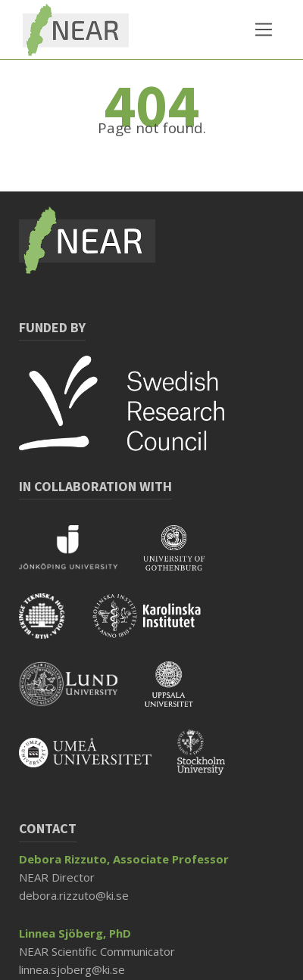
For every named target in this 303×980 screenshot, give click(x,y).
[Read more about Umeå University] (98, 762)
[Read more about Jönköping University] (81, 558)
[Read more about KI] (158, 626)
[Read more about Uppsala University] (180, 694)
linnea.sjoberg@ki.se (72, 969)
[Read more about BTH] (55, 626)
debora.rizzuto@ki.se (74, 895)
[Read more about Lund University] (82, 694)
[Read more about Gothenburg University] (185, 558)
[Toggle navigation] (264, 30)
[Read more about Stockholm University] (212, 762)
